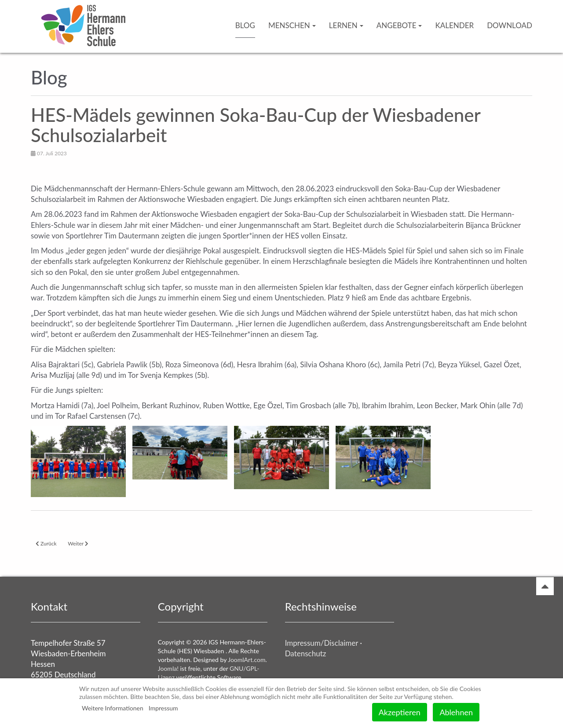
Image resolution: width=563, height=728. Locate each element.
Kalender (454, 25)
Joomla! (168, 668)
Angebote (399, 25)
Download (510, 25)
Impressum (163, 708)
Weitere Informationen (113, 708)
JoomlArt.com (247, 660)
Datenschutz (306, 653)
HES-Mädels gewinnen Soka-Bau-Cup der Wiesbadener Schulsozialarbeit (256, 125)
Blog (245, 25)
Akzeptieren (400, 712)
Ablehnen (456, 712)
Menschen (292, 25)
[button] (78, 461)
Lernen (346, 25)
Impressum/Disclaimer (322, 643)
